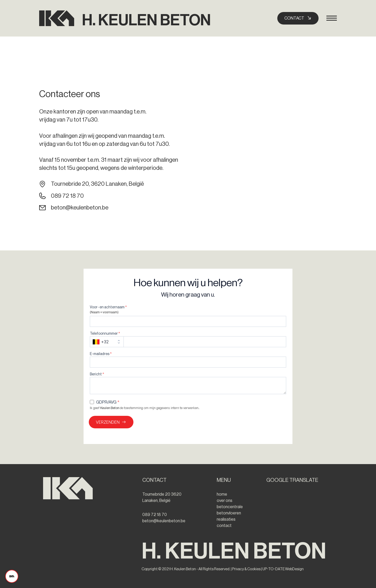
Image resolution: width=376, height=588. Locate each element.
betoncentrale (230, 507)
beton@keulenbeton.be (80, 208)
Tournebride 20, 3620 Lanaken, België (97, 184)
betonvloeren (229, 513)
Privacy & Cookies (246, 569)
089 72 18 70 (67, 196)
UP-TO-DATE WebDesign (283, 569)
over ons (225, 501)
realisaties (226, 519)
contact (224, 526)
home (222, 494)
